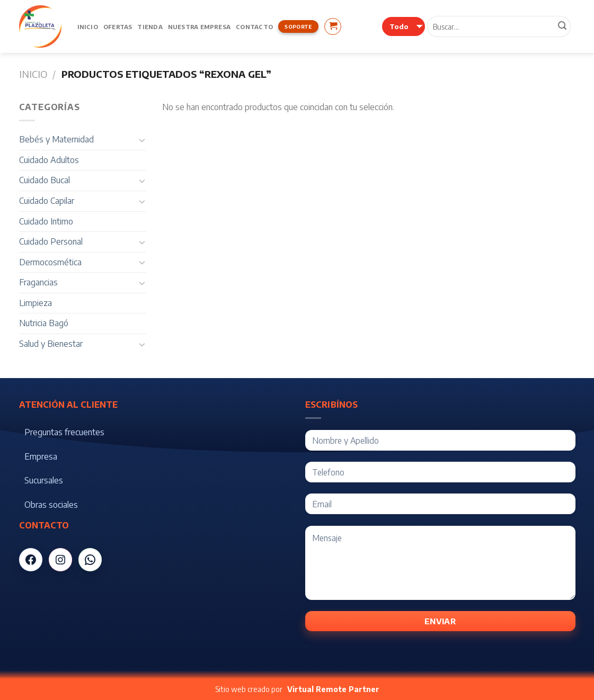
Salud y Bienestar (51, 344)
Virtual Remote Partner (333, 689)
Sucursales (44, 480)
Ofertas (118, 26)
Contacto (254, 26)
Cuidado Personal (51, 241)
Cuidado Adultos (49, 160)
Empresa (41, 456)
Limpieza (36, 303)
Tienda (150, 26)
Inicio (88, 26)
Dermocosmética (50, 262)
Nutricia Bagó (44, 323)
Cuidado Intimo (46, 221)
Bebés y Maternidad (56, 139)
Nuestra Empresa (199, 26)
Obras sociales (51, 505)
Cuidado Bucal (45, 180)
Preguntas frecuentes (64, 432)
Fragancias (38, 282)
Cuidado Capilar (47, 201)
